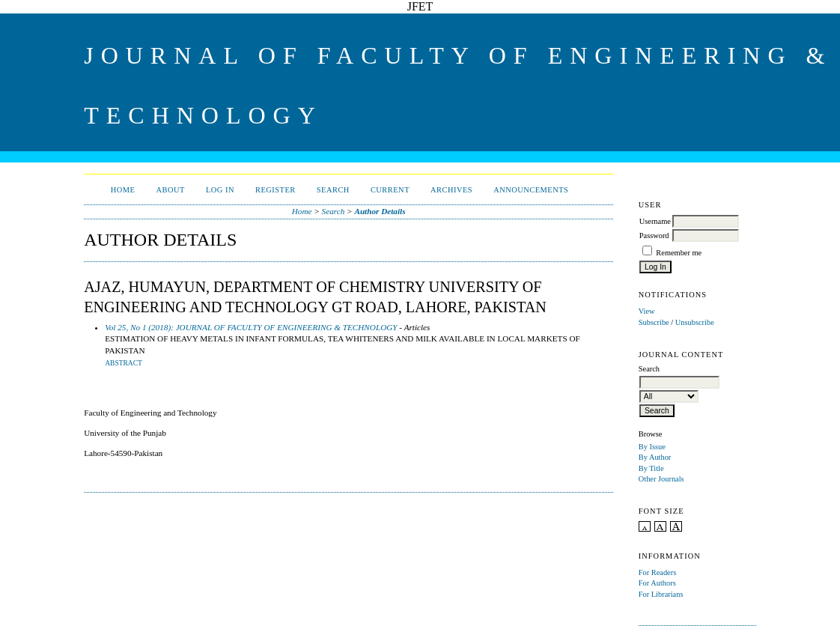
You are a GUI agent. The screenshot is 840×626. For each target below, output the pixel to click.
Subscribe (654, 322)
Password (654, 235)
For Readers (658, 572)
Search (333, 190)
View (647, 311)
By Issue (652, 447)
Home (123, 190)
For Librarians (661, 594)
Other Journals (661, 479)
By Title (651, 468)
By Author (655, 457)
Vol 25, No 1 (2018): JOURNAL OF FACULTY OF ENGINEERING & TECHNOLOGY (251, 327)
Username (655, 221)
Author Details (380, 211)
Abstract (124, 363)
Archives (451, 190)
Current (390, 190)
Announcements (531, 190)
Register (276, 190)
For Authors (657, 583)
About (171, 190)
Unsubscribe (695, 322)
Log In (220, 190)
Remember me (679, 253)
